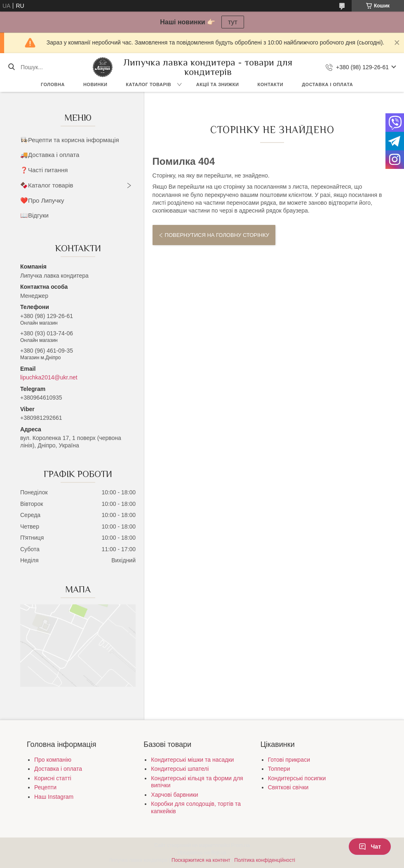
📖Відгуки (34, 215)
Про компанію (53, 760)
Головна (53, 84)
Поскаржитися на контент (201, 860)
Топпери (279, 769)
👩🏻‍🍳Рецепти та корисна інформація (70, 140)
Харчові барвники (174, 795)
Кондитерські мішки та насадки (192, 760)
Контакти (270, 84)
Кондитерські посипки (297, 778)
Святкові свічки (288, 787)
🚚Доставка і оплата (50, 155)
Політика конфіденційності (265, 860)
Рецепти (45, 787)
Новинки (95, 84)
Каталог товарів (148, 84)
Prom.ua (241, 845)
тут (233, 22)
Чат (370, 847)
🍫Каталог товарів (47, 185)
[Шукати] (11, 67)
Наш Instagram (54, 797)
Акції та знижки (218, 84)
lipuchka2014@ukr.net (49, 377)
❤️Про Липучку (42, 200)
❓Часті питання (44, 170)
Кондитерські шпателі (180, 769)
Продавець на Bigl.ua (202, 853)
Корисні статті (53, 778)
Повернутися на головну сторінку (217, 235)
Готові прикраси (289, 760)
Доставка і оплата (327, 84)
